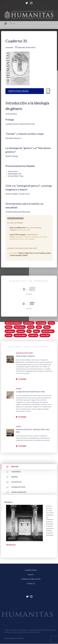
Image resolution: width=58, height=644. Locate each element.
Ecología (9, 335)
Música (36, 331)
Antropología (41, 323)
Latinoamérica (29, 323)
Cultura (51, 323)
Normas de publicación (31, 579)
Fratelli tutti (33, 335)
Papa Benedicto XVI (15, 174)
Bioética (9, 327)
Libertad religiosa (48, 331)
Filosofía (31, 327)
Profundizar (22, 379)
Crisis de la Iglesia (20, 335)
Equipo (31, 575)
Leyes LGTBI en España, (18, 235)
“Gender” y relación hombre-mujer (25, 134)
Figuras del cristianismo (13, 323)
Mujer (39, 327)
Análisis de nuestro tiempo (24, 353)
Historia (47, 327)
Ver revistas (11, 545)
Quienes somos (31, 570)
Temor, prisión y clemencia (25, 356)
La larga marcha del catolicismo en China (30, 392)
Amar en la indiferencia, (18, 228)
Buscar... (4, 22)
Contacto (31, 584)
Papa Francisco (13, 171)
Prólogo (10, 120)
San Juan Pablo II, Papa (16, 176)
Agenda (18, 426)
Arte (29, 331)
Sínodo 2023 (45, 335)
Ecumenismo (10, 331)
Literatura (21, 331)
